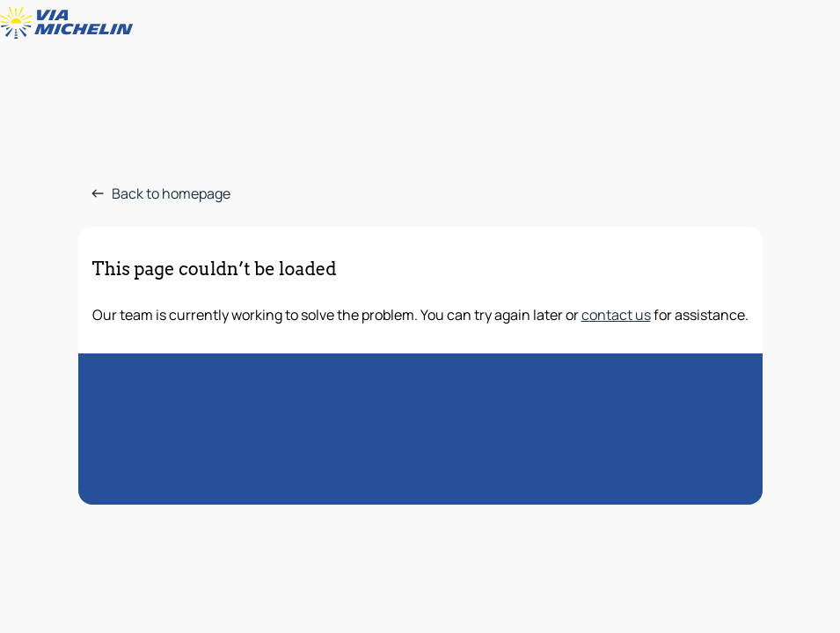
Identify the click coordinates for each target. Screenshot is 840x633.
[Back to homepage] (70, 23)
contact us (616, 315)
